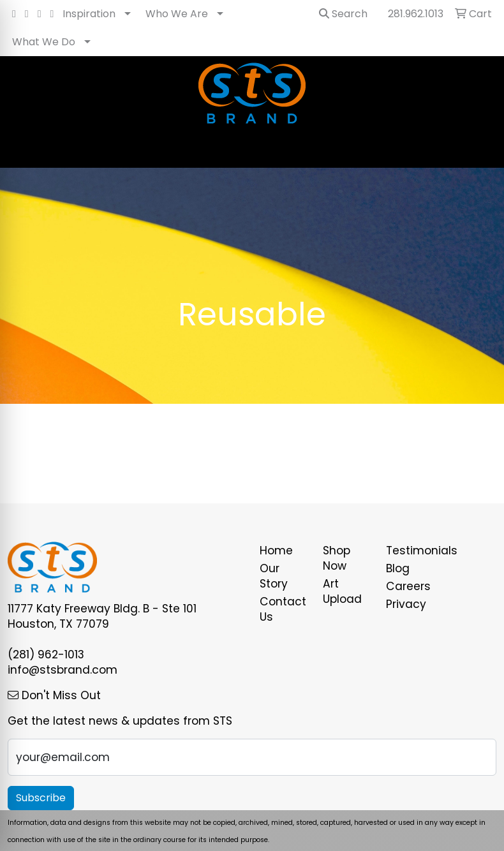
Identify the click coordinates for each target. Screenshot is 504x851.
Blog (398, 568)
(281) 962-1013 (46, 655)
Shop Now (337, 558)
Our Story (274, 576)
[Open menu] (478, 149)
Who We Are (177, 14)
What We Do (44, 42)
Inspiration (89, 14)
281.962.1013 (416, 14)
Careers (408, 586)
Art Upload (342, 591)
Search (343, 14)
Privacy (406, 604)
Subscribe (41, 798)
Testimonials (410, 551)
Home (276, 551)
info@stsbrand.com (63, 670)
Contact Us (283, 609)
